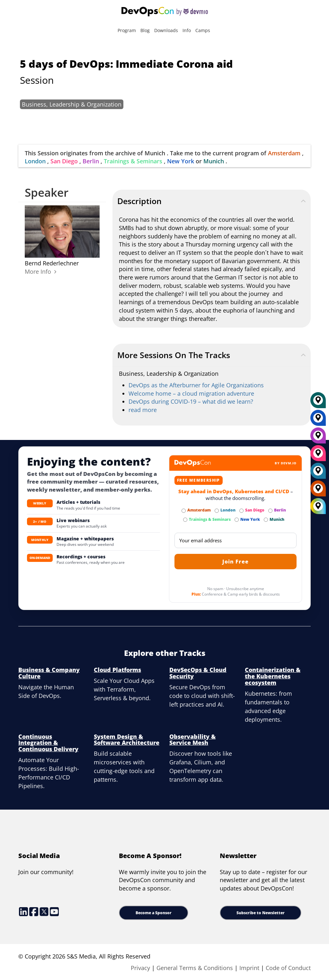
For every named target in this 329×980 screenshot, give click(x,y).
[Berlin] (318, 438)
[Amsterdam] (318, 491)
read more (143, 410)
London (35, 161)
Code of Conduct (288, 968)
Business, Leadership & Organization (72, 104)
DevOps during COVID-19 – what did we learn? (191, 401)
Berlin (91, 161)
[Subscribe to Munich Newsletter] (266, 520)
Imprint (249, 968)
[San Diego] (318, 455)
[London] (318, 473)
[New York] (318, 420)
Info (187, 30)
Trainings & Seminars (133, 161)
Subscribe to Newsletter (261, 913)
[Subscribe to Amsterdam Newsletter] (184, 511)
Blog (145, 30)
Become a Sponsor (154, 913)
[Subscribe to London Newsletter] (217, 511)
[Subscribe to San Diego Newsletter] (241, 511)
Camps (203, 30)
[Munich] (318, 402)
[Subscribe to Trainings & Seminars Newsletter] (185, 520)
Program (127, 30)
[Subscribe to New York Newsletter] (237, 520)
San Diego (64, 161)
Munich (214, 161)
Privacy (140, 968)
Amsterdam (284, 153)
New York (181, 161)
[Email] (236, 540)
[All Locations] (318, 506)
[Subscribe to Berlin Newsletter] (270, 511)
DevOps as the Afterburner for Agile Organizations (196, 385)
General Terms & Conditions (195, 968)
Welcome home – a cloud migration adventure (191, 393)
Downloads (166, 30)
